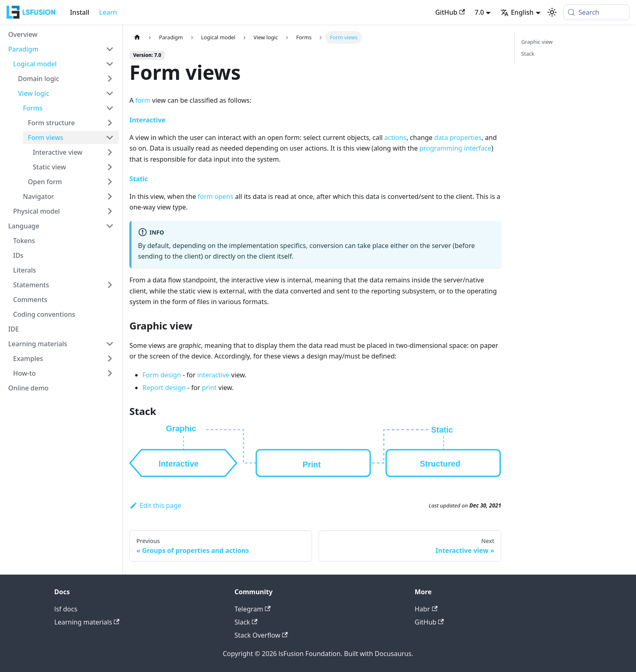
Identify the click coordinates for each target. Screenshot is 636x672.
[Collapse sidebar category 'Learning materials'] (110, 344)
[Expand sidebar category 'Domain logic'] (110, 79)
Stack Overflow (261, 635)
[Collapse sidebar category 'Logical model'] (110, 64)
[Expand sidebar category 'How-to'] (110, 373)
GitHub (450, 12)
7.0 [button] (479, 12)
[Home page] (137, 37)
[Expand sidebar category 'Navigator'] (110, 196)
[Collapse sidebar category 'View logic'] (110, 93)
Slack (246, 622)
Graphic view (537, 42)
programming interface (455, 148)
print (209, 388)
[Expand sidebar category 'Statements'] (110, 285)
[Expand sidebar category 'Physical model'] (110, 211)
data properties (458, 138)
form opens (216, 196)
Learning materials (87, 622)
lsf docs (66, 609)
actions (396, 138)
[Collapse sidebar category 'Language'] (110, 226)
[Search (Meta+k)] (596, 12)
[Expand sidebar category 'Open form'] (110, 182)
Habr (426, 609)
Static (139, 179)
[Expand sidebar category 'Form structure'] (110, 123)
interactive (214, 375)
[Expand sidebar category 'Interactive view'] (110, 152)
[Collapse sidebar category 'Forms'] (110, 108)
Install (80, 12)
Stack (528, 54)
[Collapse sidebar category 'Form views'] (110, 138)
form (143, 100)
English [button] (517, 12)
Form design (162, 375)
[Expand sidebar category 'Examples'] (110, 359)
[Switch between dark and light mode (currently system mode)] (552, 12)
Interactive (147, 120)
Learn (108, 12)
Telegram (253, 609)
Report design (164, 388)
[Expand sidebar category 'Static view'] (110, 167)
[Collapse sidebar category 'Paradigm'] (110, 49)
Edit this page (155, 505)
